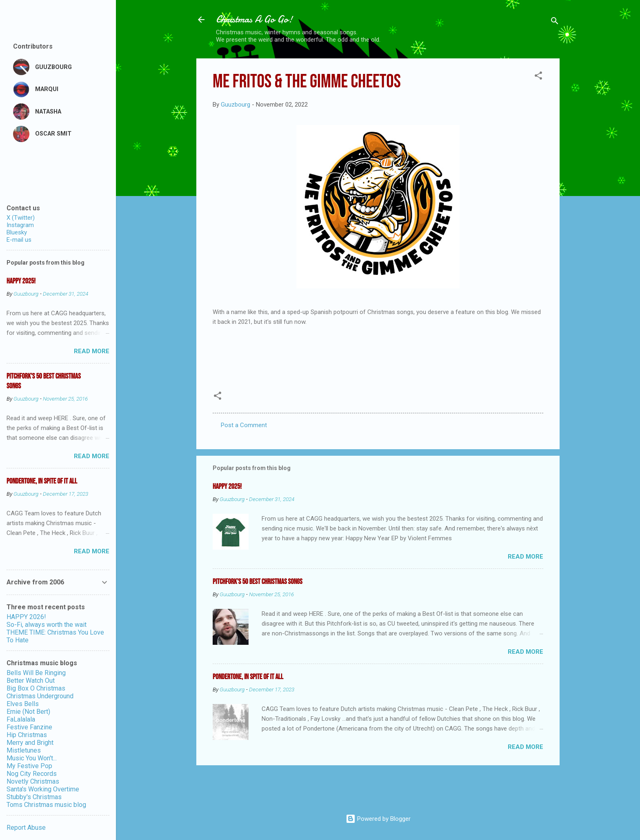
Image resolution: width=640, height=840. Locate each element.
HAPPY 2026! (26, 617)
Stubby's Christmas (34, 797)
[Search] (555, 22)
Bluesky (17, 232)
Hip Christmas (27, 735)
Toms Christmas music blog (46, 805)
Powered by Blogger (378, 819)
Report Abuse (26, 828)
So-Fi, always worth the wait (47, 625)
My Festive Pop (29, 766)
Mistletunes (24, 750)
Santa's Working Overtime (43, 789)
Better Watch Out (31, 681)
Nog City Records (32, 774)
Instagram (20, 225)
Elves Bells (23, 704)
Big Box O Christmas (36, 688)
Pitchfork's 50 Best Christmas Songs (258, 582)
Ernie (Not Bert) (28, 712)
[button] (538, 77)
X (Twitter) (21, 218)
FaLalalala (21, 719)
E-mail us (19, 240)
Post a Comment (244, 425)
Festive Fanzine (29, 727)
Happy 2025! (227, 487)
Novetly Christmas (33, 781)
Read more (526, 557)
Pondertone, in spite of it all (248, 677)
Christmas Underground (40, 696)
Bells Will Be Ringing (36, 673)
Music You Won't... (32, 758)
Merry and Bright (30, 743)
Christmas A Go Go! (254, 19)
